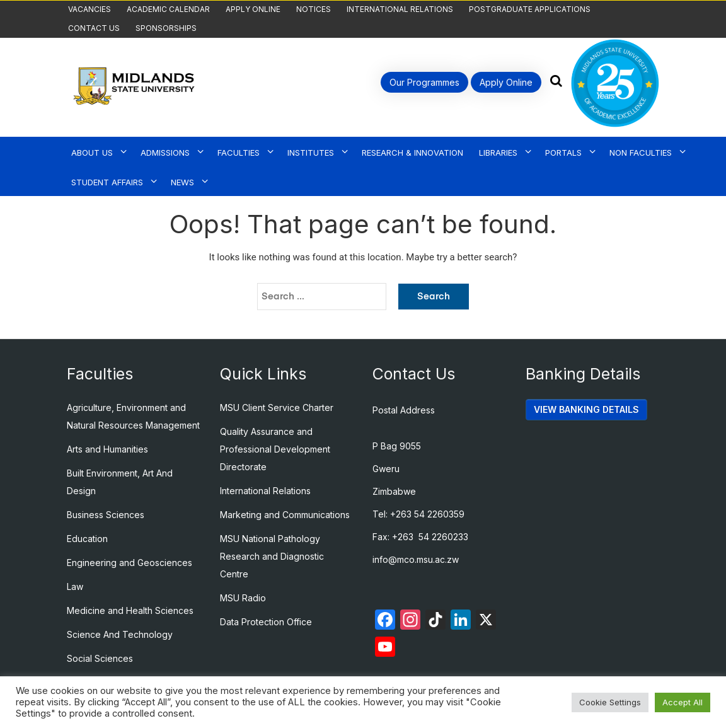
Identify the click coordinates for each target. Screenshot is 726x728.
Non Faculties (641, 153)
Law (75, 586)
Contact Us (94, 28)
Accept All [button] (683, 702)
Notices (314, 9)
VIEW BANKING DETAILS (586, 409)
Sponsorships (166, 28)
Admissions (165, 153)
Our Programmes (424, 82)
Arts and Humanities (107, 449)
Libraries (498, 153)
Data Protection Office (266, 622)
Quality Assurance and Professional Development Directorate (275, 449)
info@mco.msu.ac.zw (416, 559)
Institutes (311, 153)
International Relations (400, 9)
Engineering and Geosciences (130, 563)
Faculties (239, 153)
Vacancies (89, 9)
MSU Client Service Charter (277, 407)
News (182, 182)
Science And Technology (120, 634)
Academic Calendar (168, 9)
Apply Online (253, 9)
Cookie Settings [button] (610, 702)
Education (87, 539)
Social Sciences (100, 658)
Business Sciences (106, 515)
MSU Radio (243, 598)
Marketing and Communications (285, 515)
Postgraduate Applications (530, 9)
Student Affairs (107, 182)
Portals (563, 153)
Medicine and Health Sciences (130, 610)
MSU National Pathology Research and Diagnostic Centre (272, 556)
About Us (92, 153)
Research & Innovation (412, 153)
